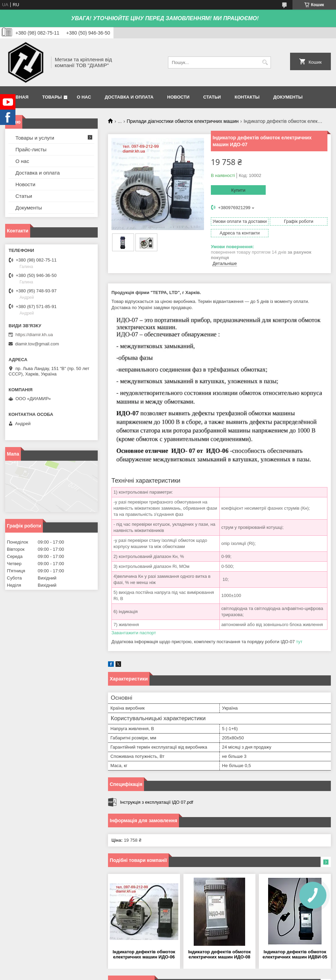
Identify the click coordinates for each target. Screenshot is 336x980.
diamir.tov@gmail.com (37, 344)
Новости (178, 97)
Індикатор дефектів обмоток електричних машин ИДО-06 (144, 954)
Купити (238, 190)
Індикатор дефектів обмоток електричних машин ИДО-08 (220, 954)
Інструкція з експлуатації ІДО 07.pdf (157, 802)
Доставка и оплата (129, 97)
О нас (84, 97)
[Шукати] (265, 62)
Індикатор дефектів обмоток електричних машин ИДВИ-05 (295, 954)
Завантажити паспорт (134, 633)
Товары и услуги (35, 138)
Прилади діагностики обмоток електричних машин (183, 121)
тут (299, 642)
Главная (18, 97)
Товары (52, 97)
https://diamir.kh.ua (34, 335)
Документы (288, 97)
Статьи (212, 97)
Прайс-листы (31, 149)
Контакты (247, 97)
